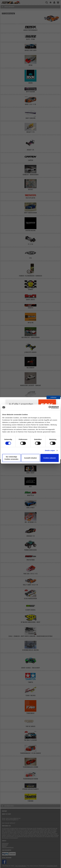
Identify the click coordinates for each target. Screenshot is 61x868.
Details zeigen (50, 450)
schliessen (53, 397)
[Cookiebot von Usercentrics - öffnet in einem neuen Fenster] (50, 407)
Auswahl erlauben (30, 458)
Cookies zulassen (50, 458)
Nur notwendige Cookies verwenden (11, 458)
